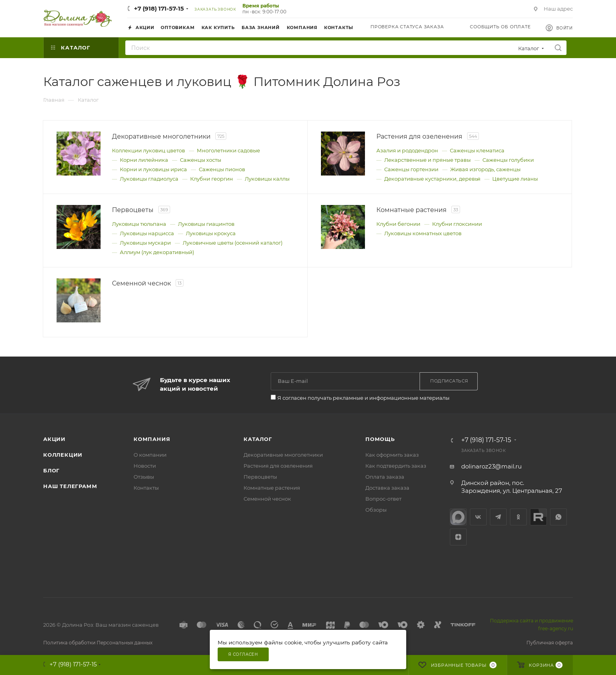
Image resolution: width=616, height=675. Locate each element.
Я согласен (243, 654)
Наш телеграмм (70, 486)
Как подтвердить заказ (396, 466)
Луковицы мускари (145, 243)
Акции (54, 439)
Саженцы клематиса (477, 150)
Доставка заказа (387, 488)
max (458, 517)
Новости (145, 466)
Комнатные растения (272, 488)
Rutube (538, 517)
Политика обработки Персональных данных (98, 643)
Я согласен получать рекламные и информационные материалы (363, 398)
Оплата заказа (385, 477)
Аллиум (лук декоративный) (157, 252)
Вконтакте (478, 517)
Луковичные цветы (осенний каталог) (233, 243)
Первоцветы (260, 477)
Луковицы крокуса (211, 233)
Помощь (380, 439)
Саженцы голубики (508, 160)
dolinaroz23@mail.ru (491, 466)
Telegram (498, 517)
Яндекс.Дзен (458, 537)
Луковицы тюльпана (139, 224)
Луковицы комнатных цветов (423, 233)
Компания (152, 439)
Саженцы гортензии (411, 169)
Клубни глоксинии (457, 224)
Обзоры (376, 510)
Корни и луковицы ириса (153, 169)
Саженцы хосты (201, 160)
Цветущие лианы (515, 179)
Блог (51, 470)
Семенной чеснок (267, 499)
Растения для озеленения (278, 466)
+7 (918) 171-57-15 (159, 8)
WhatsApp (558, 517)
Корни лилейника (144, 160)
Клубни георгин (212, 179)
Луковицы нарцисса (147, 233)
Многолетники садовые (228, 150)
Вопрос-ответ (383, 499)
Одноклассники (518, 517)
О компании (150, 455)
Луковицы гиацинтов (206, 224)
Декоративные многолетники (283, 455)
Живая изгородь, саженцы (485, 169)
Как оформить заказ (392, 455)
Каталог (258, 439)
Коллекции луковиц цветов (148, 150)
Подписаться (449, 381)
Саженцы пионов (222, 169)
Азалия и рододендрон (407, 150)
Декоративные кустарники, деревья (432, 179)
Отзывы (144, 477)
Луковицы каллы (267, 179)
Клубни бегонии (398, 224)
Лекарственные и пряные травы (427, 160)
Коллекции (63, 455)
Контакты (146, 488)
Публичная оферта (550, 643)
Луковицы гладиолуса (149, 179)
